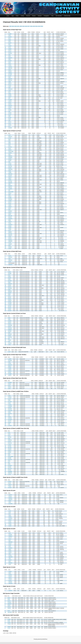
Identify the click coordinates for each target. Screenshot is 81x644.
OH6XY (10, 70)
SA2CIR (10, 240)
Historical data (67, 16)
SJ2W (10, 35)
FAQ (52, 16)
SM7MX (10, 150)
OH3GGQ (10, 325)
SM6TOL (10, 187)
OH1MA (10, 496)
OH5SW (10, 247)
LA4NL (9, 345)
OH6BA (10, 180)
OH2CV (10, 287)
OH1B (10, 119)
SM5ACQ (10, 174)
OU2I (9, 141)
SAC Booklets (59, 16)
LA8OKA (10, 244)
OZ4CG (10, 322)
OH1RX (10, 43)
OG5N (10, 149)
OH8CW (10, 498)
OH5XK (10, 327)
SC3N (10, 144)
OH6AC (10, 285)
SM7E (10, 246)
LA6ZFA (10, 101)
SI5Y (9, 190)
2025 (10, 26)
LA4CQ (10, 163)
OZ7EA (10, 115)
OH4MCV (10, 225)
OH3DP (10, 228)
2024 (13, 26)
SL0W (10, 62)
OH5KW (10, 293)
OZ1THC (10, 234)
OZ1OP (10, 297)
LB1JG (10, 256)
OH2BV (10, 278)
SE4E (9, 155)
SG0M (10, 171)
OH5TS (10, 50)
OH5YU (10, 213)
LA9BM (10, 172)
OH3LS (10, 193)
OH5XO (10, 104)
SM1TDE (10, 216)
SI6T (9, 339)
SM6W (10, 94)
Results (34, 16)
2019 (23, 26)
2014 (37, 26)
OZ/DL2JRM (11, 152)
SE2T (9, 98)
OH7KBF (10, 74)
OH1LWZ (10, 181)
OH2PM (10, 37)
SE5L (9, 162)
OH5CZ (10, 324)
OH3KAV (10, 334)
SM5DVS (10, 156)
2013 (39, 26)
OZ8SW (10, 71)
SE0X (9, 44)
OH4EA (10, 125)
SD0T (9, 352)
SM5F (10, 116)
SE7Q (10, 231)
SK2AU (10, 122)
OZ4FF (10, 214)
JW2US (10, 97)
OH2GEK (10, 288)
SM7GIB (10, 281)
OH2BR (10, 198)
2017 (29, 26)
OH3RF (10, 160)
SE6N (9, 333)
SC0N (9, 279)
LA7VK (10, 243)
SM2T (10, 140)
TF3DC (10, 229)
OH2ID (10, 262)
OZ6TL (10, 109)
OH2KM (10, 331)
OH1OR (10, 311)
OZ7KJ (10, 85)
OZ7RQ (10, 76)
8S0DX (10, 501)
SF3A (9, 146)
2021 (18, 26)
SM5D (9, 290)
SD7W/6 (10, 175)
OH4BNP (10, 128)
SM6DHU (10, 58)
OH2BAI (10, 321)
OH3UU (10, 299)
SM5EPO (10, 284)
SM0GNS (10, 260)
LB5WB (10, 49)
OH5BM (10, 273)
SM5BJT (10, 232)
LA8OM (10, 46)
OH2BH (10, 34)
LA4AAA (10, 343)
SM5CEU (10, 291)
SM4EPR (10, 235)
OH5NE (10, 113)
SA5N (10, 502)
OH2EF (10, 249)
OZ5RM (10, 201)
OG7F (10, 92)
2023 (16, 26)
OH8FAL (10, 300)
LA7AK (10, 138)
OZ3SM (10, 168)
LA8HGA (10, 67)
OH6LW (10, 207)
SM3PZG (10, 186)
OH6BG (10, 95)
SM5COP (10, 68)
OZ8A (10, 259)
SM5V (10, 195)
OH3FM (10, 61)
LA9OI (10, 91)
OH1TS (10, 202)
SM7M (10, 208)
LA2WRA (10, 189)
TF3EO (9, 340)
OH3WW (10, 53)
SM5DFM (10, 265)
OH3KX (10, 237)
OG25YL (10, 495)
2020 (21, 26)
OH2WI (10, 118)
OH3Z (10, 56)
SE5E (9, 318)
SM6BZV (10, 73)
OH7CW (10, 147)
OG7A (10, 38)
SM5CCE (10, 80)
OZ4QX (10, 226)
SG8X (10, 88)
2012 (42, 26)
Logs (13, 16)
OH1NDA (10, 199)
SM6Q (10, 515)
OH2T (9, 275)
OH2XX (10, 52)
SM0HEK (10, 499)
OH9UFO (10, 137)
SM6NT (10, 178)
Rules (17, 16)
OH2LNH (10, 328)
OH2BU (10, 302)
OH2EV (10, 309)
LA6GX (10, 205)
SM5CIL (10, 83)
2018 (26, 26)
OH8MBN (10, 157)
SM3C (10, 59)
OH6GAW (10, 169)
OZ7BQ (10, 165)
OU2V (9, 296)
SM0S (10, 77)
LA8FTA (10, 222)
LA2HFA (10, 153)
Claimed (40, 16)
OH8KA (10, 336)
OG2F (10, 512)
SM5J (9, 55)
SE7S (10, 514)
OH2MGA (10, 219)
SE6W (9, 294)
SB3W (9, 282)
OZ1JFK (10, 217)
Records (28, 16)
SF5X (9, 210)
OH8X (10, 41)
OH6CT (10, 64)
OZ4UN (10, 308)
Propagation (46, 16)
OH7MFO (10, 504)
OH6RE (10, 110)
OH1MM (10, 100)
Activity (22, 16)
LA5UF (10, 86)
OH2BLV (10, 107)
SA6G (9, 319)
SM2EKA (10, 106)
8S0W (10, 220)
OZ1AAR (10, 166)
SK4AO (10, 103)
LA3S (9, 135)
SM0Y (10, 184)
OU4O (10, 123)
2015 (34, 26)
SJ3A (9, 120)
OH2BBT (10, 303)
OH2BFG (10, 211)
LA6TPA (10, 305)
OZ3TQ (10, 238)
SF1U (9, 126)
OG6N (9, 276)
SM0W (10, 40)
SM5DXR (10, 183)
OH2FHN (10, 337)
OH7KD (10, 306)
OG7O (10, 47)
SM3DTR (10, 79)
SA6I (9, 342)
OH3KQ (10, 159)
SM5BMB (10, 241)
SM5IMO (10, 330)
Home (8, 16)
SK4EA (10, 204)
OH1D (10, 511)
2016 (31, 26)
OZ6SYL (10, 177)
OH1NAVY (10, 89)
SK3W (9, 272)
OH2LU (10, 196)
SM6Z (10, 143)
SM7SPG (10, 257)
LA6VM (10, 65)
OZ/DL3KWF (11, 192)
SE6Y (9, 112)
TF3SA (10, 223)
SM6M (10, 82)
